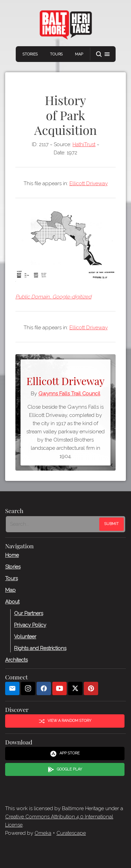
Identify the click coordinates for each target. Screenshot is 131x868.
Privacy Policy (30, 625)
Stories (30, 54)
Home (12, 555)
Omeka (43, 833)
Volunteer (25, 636)
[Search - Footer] (53, 524)
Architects (16, 660)
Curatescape (71, 833)
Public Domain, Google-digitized (53, 297)
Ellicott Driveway (89, 183)
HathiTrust (84, 144)
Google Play (65, 769)
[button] (103, 54)
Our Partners (29, 613)
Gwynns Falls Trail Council (69, 394)
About (12, 601)
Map (79, 54)
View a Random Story (65, 721)
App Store (65, 754)
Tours (56, 54)
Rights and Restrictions (40, 648)
